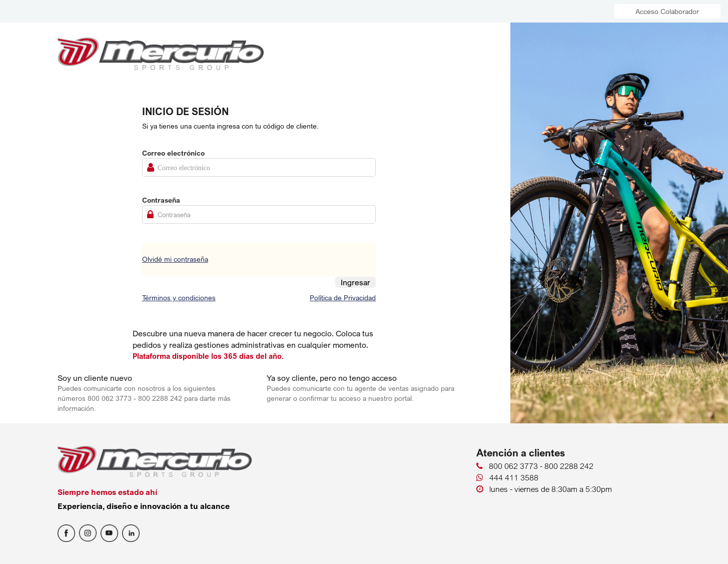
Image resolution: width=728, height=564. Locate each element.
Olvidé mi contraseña (175, 259)
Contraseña (161, 200)
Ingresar (355, 282)
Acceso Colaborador (667, 11)
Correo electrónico (173, 153)
